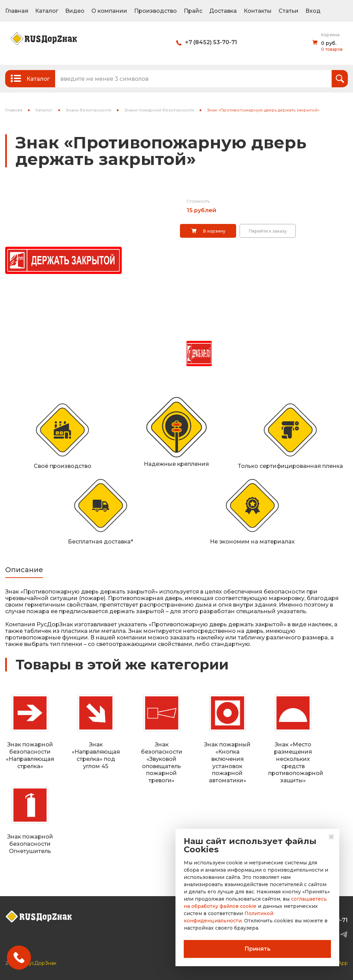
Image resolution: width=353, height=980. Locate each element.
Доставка (223, 11)
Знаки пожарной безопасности (159, 110)
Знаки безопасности (89, 110)
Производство (155, 11)
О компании (109, 11)
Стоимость (198, 201)
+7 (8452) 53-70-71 (211, 42)
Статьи (289, 11)
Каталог (47, 11)
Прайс (193, 11)
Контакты (258, 11)
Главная (17, 11)
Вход (313, 11)
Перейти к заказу (268, 231)
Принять (258, 949)
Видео (75, 11)
